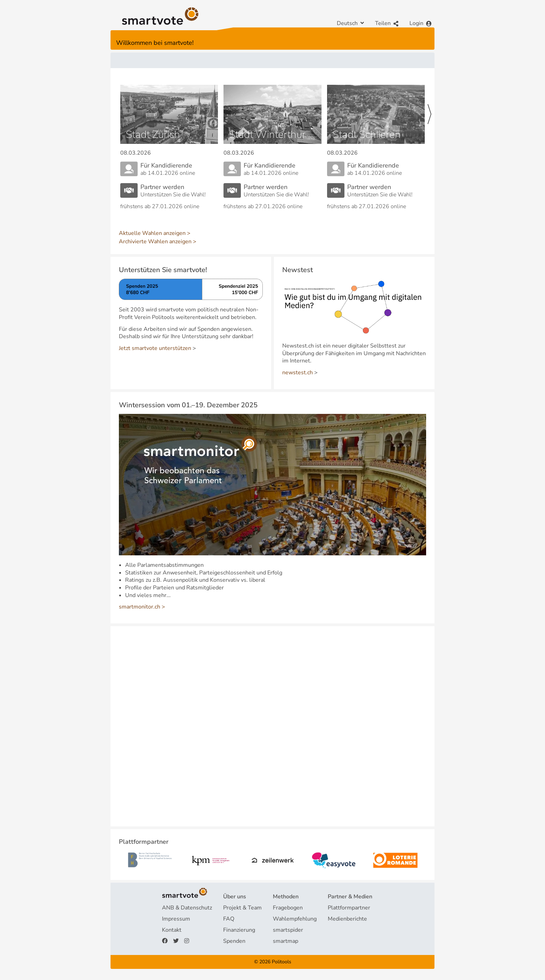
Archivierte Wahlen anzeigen (155, 242)
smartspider (288, 930)
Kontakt (172, 930)
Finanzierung (239, 930)
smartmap (286, 941)
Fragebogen (288, 908)
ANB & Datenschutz (187, 908)
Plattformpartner (349, 908)
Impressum (176, 919)
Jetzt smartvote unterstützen (155, 348)
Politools (282, 962)
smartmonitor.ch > (142, 607)
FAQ (229, 919)
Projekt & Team (242, 908)
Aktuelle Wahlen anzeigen (152, 233)
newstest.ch (298, 373)
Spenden (234, 941)
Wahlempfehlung (295, 919)
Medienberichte (347, 919)
